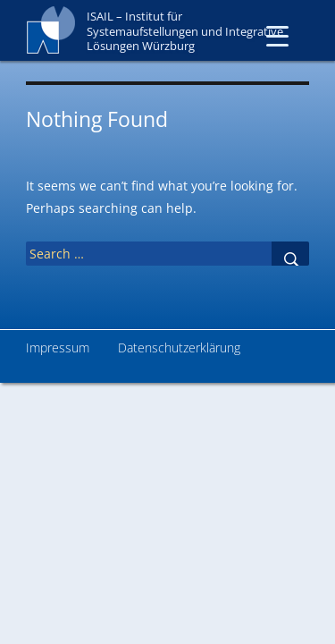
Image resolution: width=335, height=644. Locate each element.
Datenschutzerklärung (179, 347)
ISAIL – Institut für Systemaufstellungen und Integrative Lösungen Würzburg (185, 31)
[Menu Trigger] (277, 35)
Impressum (58, 347)
